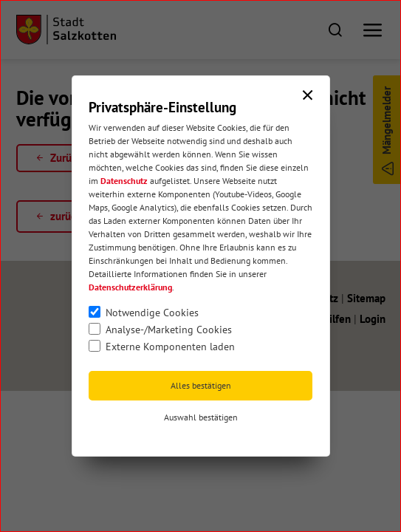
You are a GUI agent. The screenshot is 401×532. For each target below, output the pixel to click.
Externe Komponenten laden (170, 347)
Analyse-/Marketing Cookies (169, 330)
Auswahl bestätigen (201, 417)
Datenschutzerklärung (130, 287)
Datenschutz (124, 181)
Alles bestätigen (201, 385)
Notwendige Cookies (152, 313)
